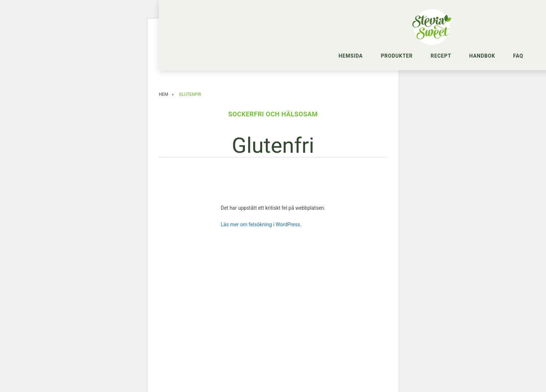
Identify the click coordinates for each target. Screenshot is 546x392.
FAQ (518, 56)
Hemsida (351, 56)
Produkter (397, 56)
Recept (441, 56)
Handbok (482, 56)
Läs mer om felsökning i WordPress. (261, 226)
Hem (164, 96)
